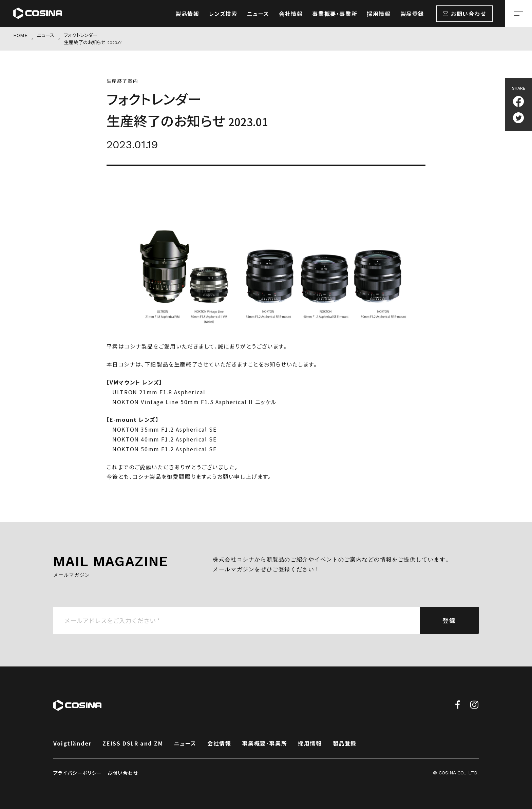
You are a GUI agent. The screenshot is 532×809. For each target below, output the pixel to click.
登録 (449, 620)
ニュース (46, 35)
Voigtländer (73, 743)
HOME (20, 35)
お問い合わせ (123, 773)
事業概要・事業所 (264, 743)
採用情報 (310, 743)
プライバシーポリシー (78, 773)
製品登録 (345, 743)
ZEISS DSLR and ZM (133, 743)
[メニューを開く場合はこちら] (518, 14)
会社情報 (219, 743)
